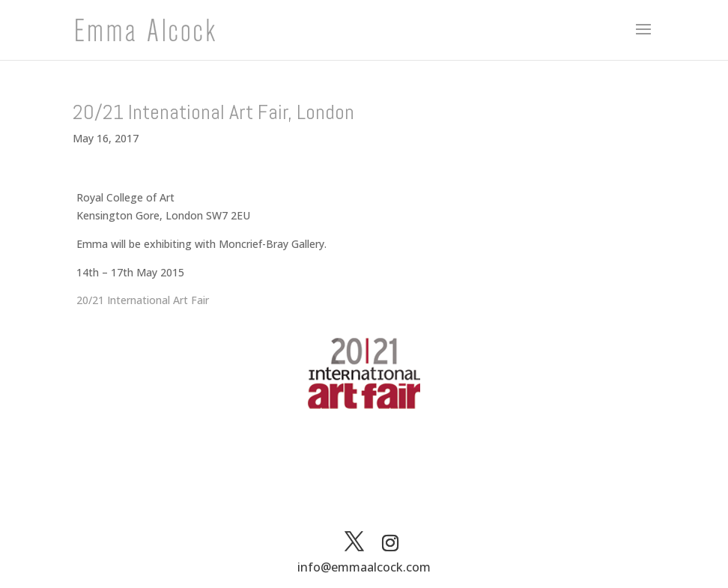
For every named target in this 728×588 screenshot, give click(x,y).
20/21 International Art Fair (143, 300)
